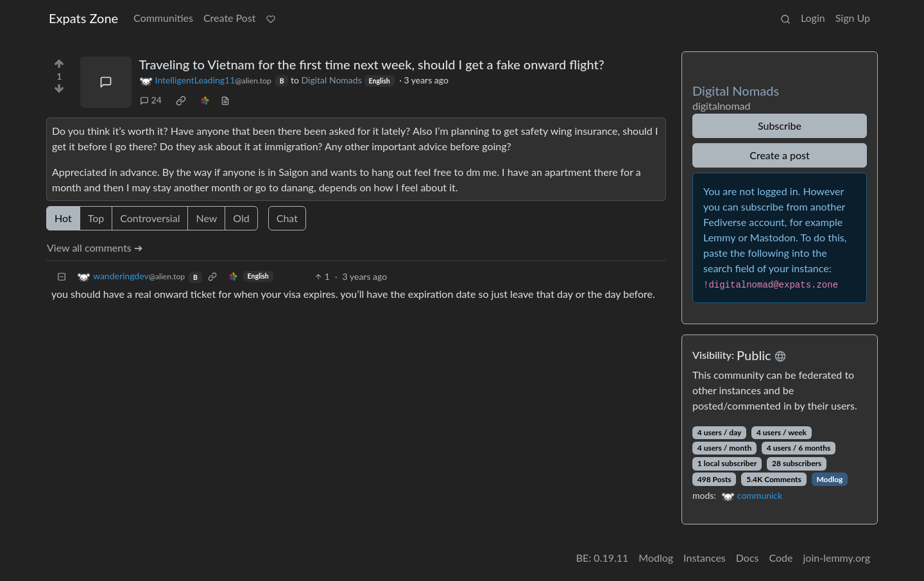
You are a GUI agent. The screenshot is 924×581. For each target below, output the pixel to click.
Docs (748, 558)
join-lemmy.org (837, 558)
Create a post (779, 155)
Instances (705, 558)
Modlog (829, 479)
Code (781, 558)
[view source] (225, 100)
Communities (163, 18)
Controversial (150, 218)
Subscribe (780, 126)
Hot (63, 218)
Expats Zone (83, 18)
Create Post (230, 18)
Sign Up (853, 18)
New (206, 218)
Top (96, 218)
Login (813, 18)
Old (241, 218)
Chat (287, 218)
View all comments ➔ (95, 247)
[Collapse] (62, 276)
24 (151, 100)
